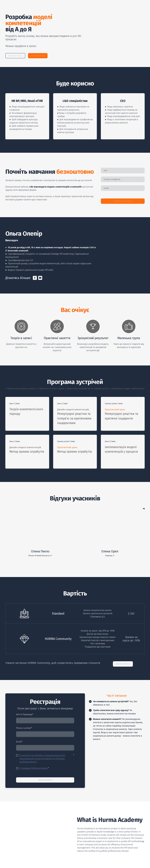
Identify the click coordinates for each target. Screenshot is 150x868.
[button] (15, 56)
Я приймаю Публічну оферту (34, 768)
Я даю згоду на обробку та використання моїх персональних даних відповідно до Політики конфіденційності (42, 759)
